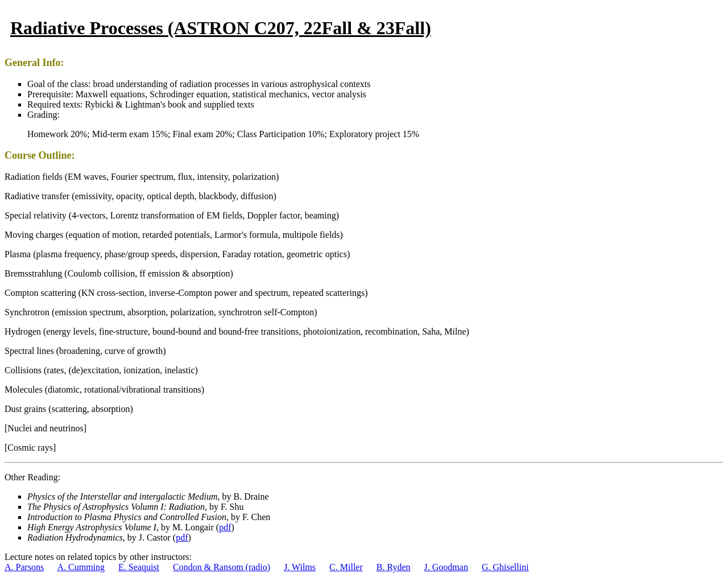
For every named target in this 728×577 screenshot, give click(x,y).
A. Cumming (81, 567)
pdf (225, 527)
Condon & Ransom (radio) (222, 567)
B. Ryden (394, 567)
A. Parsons (24, 567)
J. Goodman (446, 567)
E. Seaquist (139, 567)
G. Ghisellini (505, 567)
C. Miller (346, 567)
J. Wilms (300, 567)
